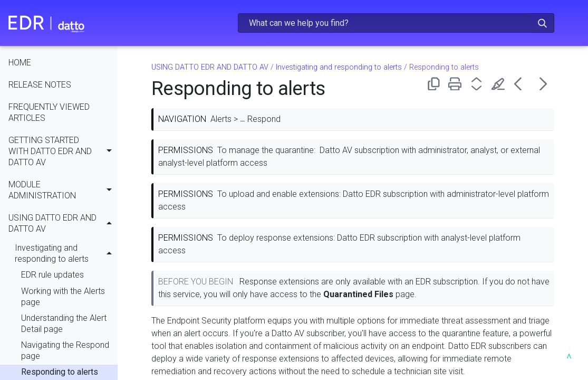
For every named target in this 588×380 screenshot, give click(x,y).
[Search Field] (396, 23)
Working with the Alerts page (63, 297)
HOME (20, 63)
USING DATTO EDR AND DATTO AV (63, 224)
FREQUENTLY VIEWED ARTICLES (49, 113)
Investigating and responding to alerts (66, 254)
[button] (542, 23)
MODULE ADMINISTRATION (63, 191)
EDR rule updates (52, 275)
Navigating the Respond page (65, 351)
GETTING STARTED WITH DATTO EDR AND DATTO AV (63, 153)
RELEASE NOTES (40, 85)
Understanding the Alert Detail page (64, 324)
